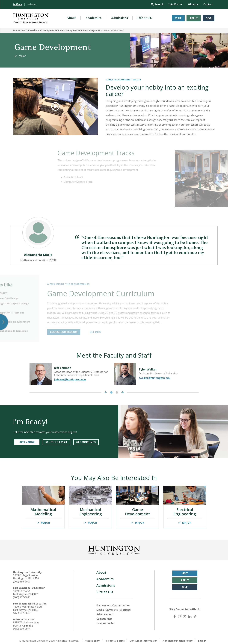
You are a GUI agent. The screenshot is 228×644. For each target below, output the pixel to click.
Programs (95, 30)
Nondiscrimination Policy (178, 637)
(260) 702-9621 (22, 594)
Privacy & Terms (115, 637)
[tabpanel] (72, 373)
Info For (175, 4)
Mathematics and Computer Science (43, 30)
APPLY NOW (27, 441)
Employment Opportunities (113, 602)
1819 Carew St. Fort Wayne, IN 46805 (26, 589)
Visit (178, 18)
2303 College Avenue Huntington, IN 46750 (26, 573)
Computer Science (76, 30)
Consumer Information (144, 637)
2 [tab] (117, 392)
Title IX (202, 637)
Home (16, 30)
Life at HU (145, 18)
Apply (194, 18)
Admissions (119, 18)
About (71, 18)
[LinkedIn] (190, 613)
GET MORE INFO (86, 441)
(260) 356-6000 (22, 578)
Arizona (32, 4)
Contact (208, 4)
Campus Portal (105, 620)
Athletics (193, 4)
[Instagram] (180, 613)
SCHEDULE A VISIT (56, 441)
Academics (93, 18)
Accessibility (92, 637)
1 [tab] (111, 392)
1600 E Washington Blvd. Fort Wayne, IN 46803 (28, 605)
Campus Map (104, 615)
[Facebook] (175, 613)
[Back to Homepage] (114, 546)
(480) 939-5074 (22, 625)
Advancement (105, 611)
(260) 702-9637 (22, 610)
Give (209, 18)
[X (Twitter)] (185, 613)
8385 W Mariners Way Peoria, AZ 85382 (26, 621)
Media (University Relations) (114, 607)
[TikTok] (195, 613)
